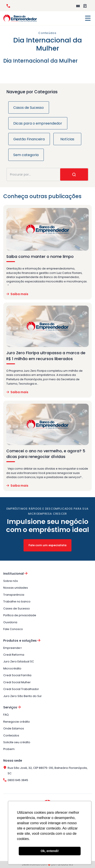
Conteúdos (11, 735)
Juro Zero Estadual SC (19, 661)
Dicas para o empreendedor (38, 123)
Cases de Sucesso (17, 608)
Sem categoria (26, 155)
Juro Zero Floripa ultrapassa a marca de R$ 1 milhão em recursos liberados (46, 356)
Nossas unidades (16, 588)
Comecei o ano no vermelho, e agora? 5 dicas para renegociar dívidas (46, 454)
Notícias (67, 139)
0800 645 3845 (8, 6)
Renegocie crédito (17, 722)
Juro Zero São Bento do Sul (22, 696)
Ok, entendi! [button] (50, 851)
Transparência (14, 595)
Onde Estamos (14, 728)
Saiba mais (17, 294)
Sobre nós (11, 581)
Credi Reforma (14, 655)
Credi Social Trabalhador (21, 689)
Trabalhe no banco (17, 601)
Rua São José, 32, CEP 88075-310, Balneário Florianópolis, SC (45, 771)
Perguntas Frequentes (85, 6)
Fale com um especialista (47, 545)
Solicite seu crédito (17, 742)
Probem (9, 749)
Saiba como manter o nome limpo (40, 257)
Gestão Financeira (29, 139)
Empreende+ (78, 6)
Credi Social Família (17, 675)
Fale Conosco (13, 629)
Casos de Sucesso (29, 108)
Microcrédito (12, 668)
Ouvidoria (10, 622)
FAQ (6, 715)
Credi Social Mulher (17, 682)
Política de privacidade (20, 615)
